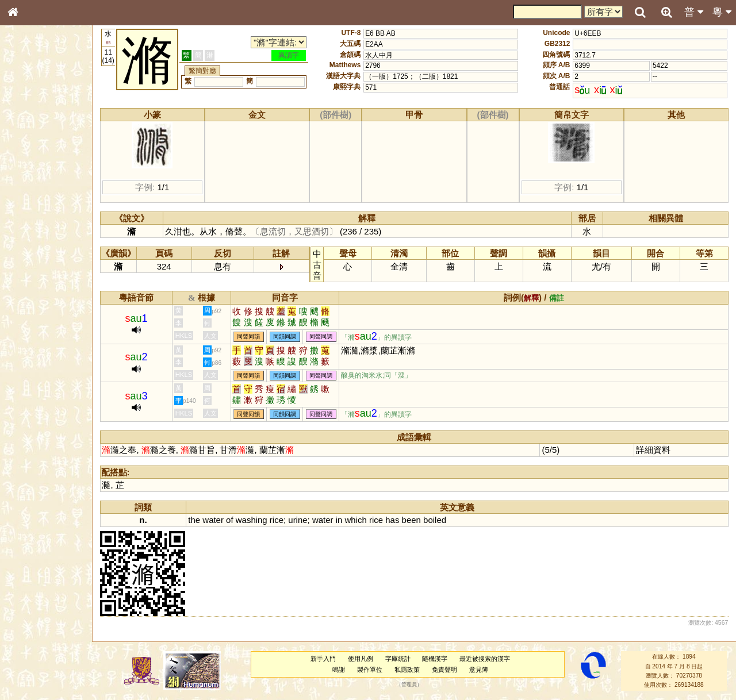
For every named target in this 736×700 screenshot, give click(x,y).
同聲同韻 (256, 337)
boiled (442, 520)
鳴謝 (342, 670)
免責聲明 (447, 670)
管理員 (413, 685)
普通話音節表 (35, 319)
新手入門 (326, 659)
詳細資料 (654, 450)
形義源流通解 (35, 198)
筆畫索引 (28, 165)
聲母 (23, 308)
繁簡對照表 (32, 394)
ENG (51, 127)
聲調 (55, 308)
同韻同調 (292, 337)
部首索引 (28, 154)
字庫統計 (401, 659)
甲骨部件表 (32, 176)
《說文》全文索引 (42, 361)
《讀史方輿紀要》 (42, 372)
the (202, 520)
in (346, 520)
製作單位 (373, 670)
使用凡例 (363, 659)
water (221, 520)
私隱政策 (411, 670)
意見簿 (482, 670)
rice (283, 520)
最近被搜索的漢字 (488, 659)
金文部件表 (32, 187)
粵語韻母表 (32, 251)
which (363, 520)
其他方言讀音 (35, 330)
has (399, 520)
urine (305, 520)
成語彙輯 (28, 383)
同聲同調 (328, 337)
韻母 (39, 308)
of (236, 520)
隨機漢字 (438, 659)
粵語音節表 (32, 229)
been (418, 520)
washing (258, 520)
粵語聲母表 (32, 240)
